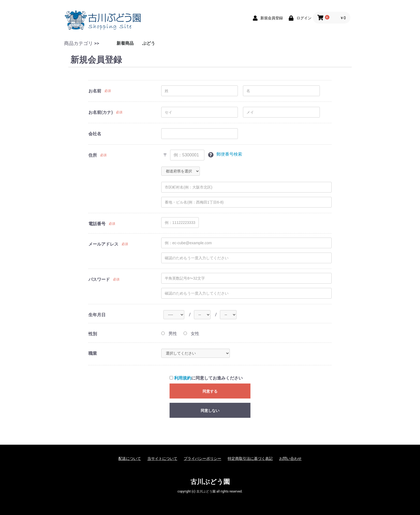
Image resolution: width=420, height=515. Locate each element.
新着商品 (125, 43)
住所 (93, 155)
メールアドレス (103, 244)
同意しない (210, 411)
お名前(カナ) (101, 112)
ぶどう (149, 43)
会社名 (95, 134)
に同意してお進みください (206, 378)
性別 (93, 334)
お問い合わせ (290, 458)
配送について (130, 458)
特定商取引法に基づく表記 (250, 458)
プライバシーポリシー (202, 458)
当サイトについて (162, 458)
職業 (93, 353)
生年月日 (97, 315)
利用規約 (183, 378)
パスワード (99, 279)
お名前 (95, 91)
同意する (210, 391)
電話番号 (97, 224)
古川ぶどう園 (210, 482)
